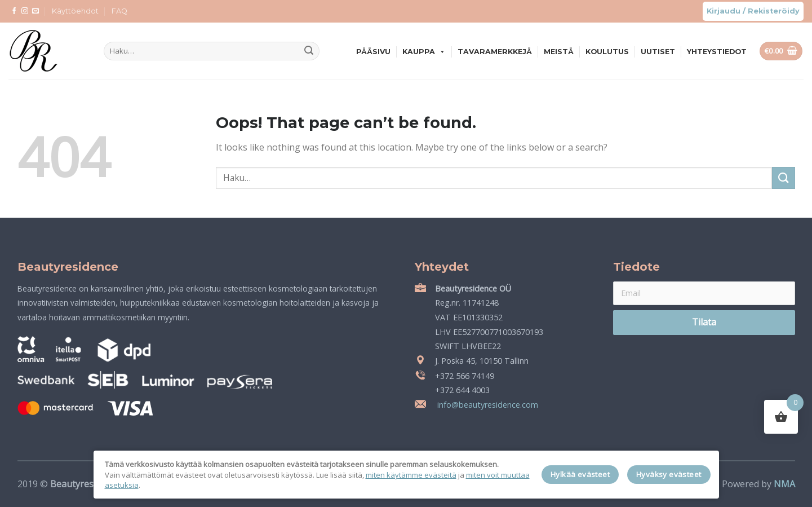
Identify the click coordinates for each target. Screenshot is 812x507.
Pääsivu (373, 52)
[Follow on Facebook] (14, 11)
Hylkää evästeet (580, 474)
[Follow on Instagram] (25, 11)
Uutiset (658, 52)
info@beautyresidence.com (487, 405)
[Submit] (309, 51)
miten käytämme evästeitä (411, 475)
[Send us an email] (36, 11)
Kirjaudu (724, 11)
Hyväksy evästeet (669, 474)
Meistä (559, 52)
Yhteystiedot (717, 52)
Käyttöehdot (75, 11)
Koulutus (607, 52)
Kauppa (424, 52)
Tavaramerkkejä (495, 52)
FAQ (119, 11)
